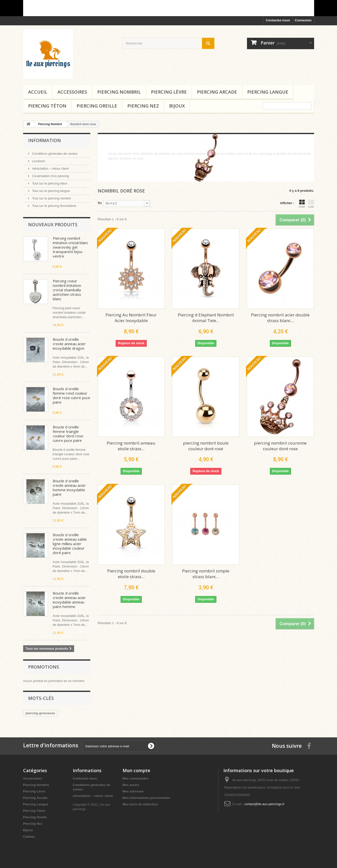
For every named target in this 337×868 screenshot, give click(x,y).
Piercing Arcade (217, 92)
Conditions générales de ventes (54, 154)
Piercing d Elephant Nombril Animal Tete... (206, 318)
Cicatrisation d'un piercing (50, 176)
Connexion (303, 20)
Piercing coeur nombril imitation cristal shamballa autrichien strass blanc (67, 290)
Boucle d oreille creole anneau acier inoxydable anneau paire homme (69, 600)
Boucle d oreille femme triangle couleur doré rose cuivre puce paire (68, 434)
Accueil (38, 92)
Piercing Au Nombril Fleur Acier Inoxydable (131, 318)
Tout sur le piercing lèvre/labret (54, 206)
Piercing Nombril (119, 92)
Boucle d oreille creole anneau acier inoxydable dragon (69, 344)
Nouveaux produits (53, 225)
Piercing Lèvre (169, 92)
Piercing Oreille (97, 106)
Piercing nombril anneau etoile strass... (131, 446)
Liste (311, 204)
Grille (302, 204)
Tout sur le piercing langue (51, 191)
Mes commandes (136, 778)
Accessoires (72, 92)
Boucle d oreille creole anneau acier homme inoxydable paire (69, 488)
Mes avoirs (131, 785)
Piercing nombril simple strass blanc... (206, 574)
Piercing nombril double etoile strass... (131, 574)
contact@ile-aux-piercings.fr (264, 804)
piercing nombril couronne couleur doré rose (280, 446)
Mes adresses (133, 791)
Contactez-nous (278, 20)
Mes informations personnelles (146, 798)
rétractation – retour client (50, 169)
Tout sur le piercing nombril (51, 198)
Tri (100, 203)
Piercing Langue (268, 92)
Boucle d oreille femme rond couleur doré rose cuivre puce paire (72, 395)
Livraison (38, 161)
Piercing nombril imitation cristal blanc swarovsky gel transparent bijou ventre (71, 247)
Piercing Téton (47, 106)
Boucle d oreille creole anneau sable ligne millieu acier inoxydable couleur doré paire (70, 544)
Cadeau (29, 837)
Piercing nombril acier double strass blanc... (280, 318)
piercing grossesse (40, 713)
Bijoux (177, 106)
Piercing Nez (143, 106)
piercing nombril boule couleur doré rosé (206, 446)
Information (45, 140)
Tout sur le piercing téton (49, 183)
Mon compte (136, 770)
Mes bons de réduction (140, 804)
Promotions (44, 667)
